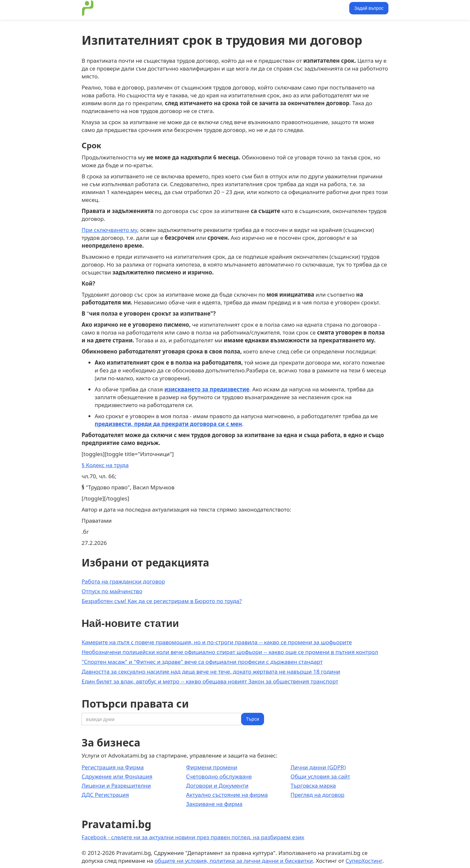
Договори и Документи (217, 786)
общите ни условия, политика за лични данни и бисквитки (234, 861)
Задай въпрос (369, 8)
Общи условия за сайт (320, 776)
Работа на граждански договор (123, 581)
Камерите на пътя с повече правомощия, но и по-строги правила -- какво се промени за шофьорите (217, 642)
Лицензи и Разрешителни (116, 786)
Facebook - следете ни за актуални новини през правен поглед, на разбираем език (193, 837)
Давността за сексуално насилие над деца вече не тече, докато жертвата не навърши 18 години (211, 671)
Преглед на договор (317, 795)
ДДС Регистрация (105, 795)
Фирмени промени (212, 767)
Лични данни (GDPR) (318, 767)
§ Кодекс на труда (105, 465)
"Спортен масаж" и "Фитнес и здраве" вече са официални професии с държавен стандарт (202, 662)
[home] (88, 8)
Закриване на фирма (214, 804)
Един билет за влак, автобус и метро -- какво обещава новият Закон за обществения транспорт (210, 681)
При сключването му (110, 230)
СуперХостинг (364, 861)
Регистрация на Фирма (113, 767)
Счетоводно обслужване (219, 776)
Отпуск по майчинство (112, 591)
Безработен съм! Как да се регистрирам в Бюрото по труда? (162, 601)
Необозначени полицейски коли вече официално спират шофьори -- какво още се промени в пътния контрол (230, 652)
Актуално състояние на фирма (227, 795)
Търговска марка (313, 786)
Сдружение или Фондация (117, 776)
